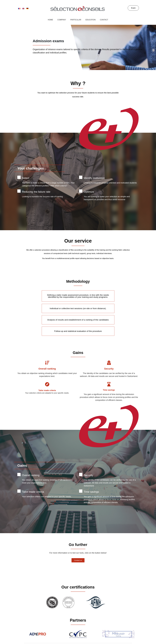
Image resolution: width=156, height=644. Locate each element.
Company (62, 20)
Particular (76, 20)
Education (91, 20)
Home (50, 20)
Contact (104, 20)
